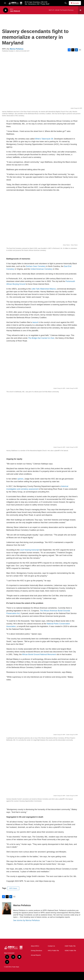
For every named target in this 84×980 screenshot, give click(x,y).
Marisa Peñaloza (17, 49)
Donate (76, 3)
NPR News (13, 888)
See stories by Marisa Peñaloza (26, 920)
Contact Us (51, 946)
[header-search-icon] (66, 3)
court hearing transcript (30, 550)
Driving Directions (37, 951)
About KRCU (35, 946)
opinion (20, 479)
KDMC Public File (70, 951)
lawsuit (35, 322)
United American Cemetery (41, 269)
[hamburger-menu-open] (5, 3)
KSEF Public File (70, 946)
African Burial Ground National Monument (39, 654)
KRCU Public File (53, 951)
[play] (6, 10)
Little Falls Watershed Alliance (44, 289)
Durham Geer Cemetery (36, 266)
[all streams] (81, 10)
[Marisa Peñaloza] (7, 908)
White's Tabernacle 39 (44, 139)
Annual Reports (36, 955)
